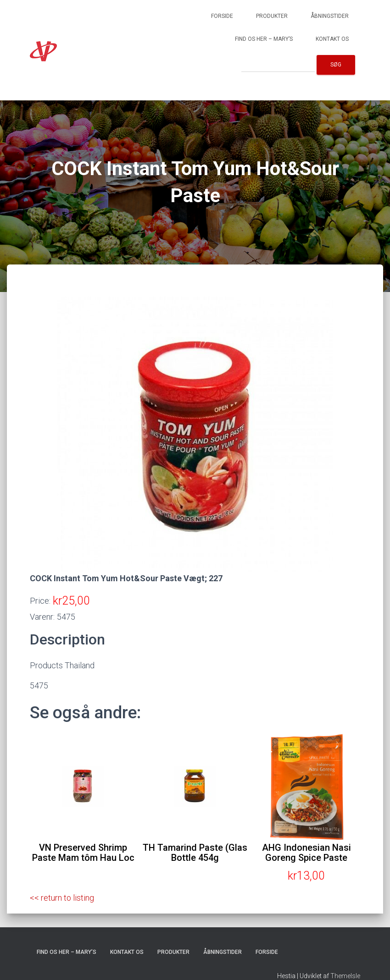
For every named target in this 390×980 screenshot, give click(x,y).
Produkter (272, 16)
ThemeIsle (345, 976)
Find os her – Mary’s (264, 39)
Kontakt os (332, 39)
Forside (222, 16)
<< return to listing (62, 898)
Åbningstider (330, 16)
